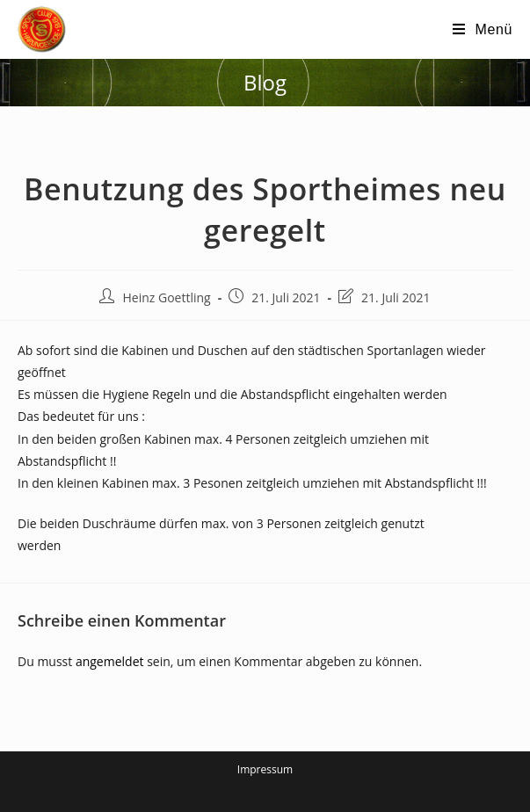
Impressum (265, 769)
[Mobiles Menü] (483, 29)
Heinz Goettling (166, 297)
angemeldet (110, 661)
